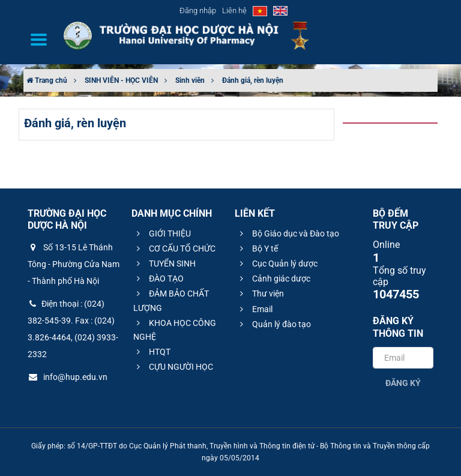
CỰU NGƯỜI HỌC (173, 367)
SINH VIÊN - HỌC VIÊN (121, 80)
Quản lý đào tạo (274, 324)
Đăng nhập (198, 11)
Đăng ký (403, 383)
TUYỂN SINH (164, 264)
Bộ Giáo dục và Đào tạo (288, 233)
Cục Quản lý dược (277, 264)
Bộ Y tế (257, 249)
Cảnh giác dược (273, 279)
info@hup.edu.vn (68, 377)
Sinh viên (190, 80)
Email (255, 309)
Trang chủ (47, 80)
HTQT (152, 352)
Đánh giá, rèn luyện (253, 80)
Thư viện (260, 294)
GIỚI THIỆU (162, 233)
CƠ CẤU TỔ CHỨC (174, 249)
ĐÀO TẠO (158, 279)
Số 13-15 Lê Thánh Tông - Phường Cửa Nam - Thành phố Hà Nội (74, 264)
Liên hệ (234, 11)
